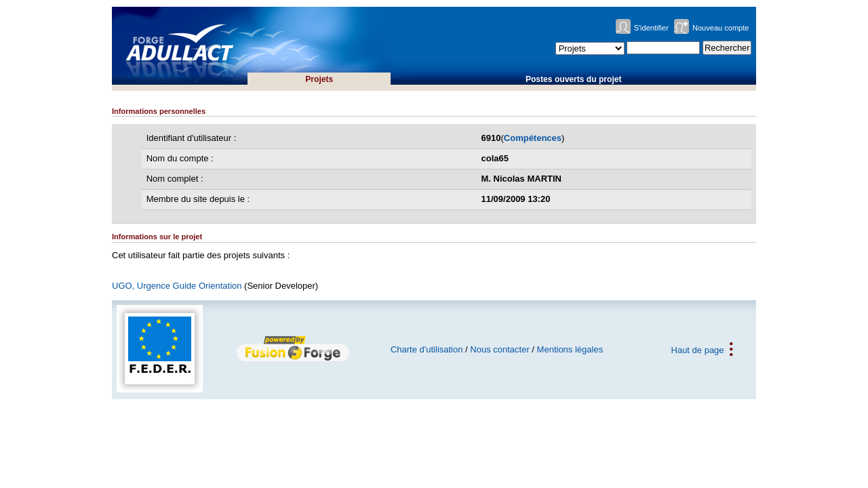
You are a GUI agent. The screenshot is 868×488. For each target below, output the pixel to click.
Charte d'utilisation (427, 349)
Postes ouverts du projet (574, 79)
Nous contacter (499, 349)
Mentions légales (570, 349)
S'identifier (651, 28)
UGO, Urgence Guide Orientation (177, 286)
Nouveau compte (721, 28)
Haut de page (698, 349)
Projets (319, 79)
